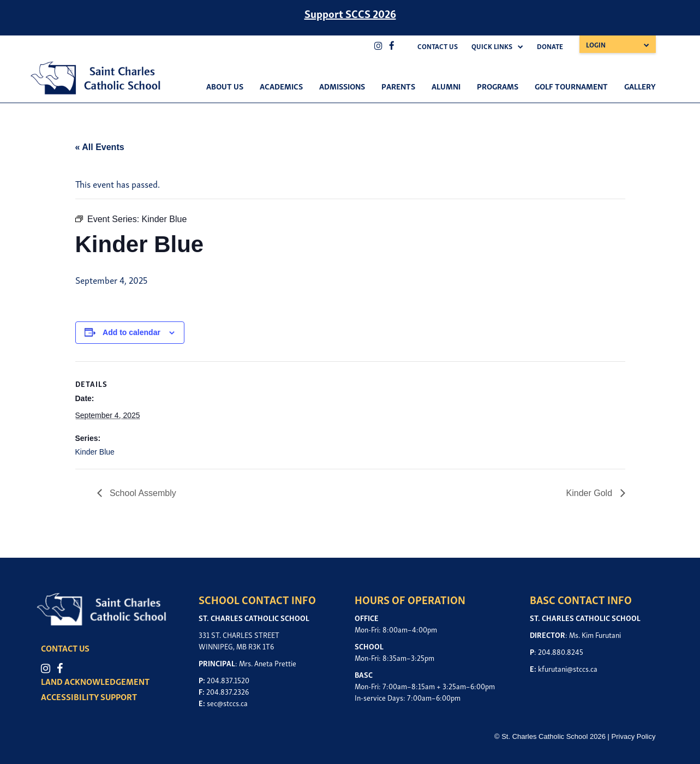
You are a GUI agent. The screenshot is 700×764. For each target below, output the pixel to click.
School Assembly (142, 493)
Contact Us (438, 46)
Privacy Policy (634, 736)
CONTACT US (66, 648)
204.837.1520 (228, 680)
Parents (398, 86)
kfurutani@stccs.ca (568, 668)
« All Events (100, 147)
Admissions (342, 86)
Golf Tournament (571, 86)
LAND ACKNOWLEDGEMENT (96, 681)
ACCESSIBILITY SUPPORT (90, 696)
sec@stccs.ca (227, 703)
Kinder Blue (95, 452)
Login (596, 44)
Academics (281, 86)
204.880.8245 (561, 651)
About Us (225, 86)
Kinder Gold (591, 493)
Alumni (446, 86)
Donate (550, 46)
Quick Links (492, 46)
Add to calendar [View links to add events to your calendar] (131, 332)
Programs (498, 86)
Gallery (640, 86)
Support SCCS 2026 (350, 13)
